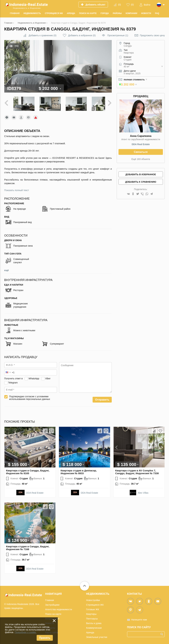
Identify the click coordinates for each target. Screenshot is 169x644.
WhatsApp (34, 377)
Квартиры (91, 612)
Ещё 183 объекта (141, 159)
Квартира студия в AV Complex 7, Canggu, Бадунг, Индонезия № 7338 (137, 470)
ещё (7, 269)
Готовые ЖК (93, 608)
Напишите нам (139, 618)
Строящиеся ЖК (95, 603)
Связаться (141, 152)
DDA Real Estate (141, 144)
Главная (50, 598)
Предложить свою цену (152, 35)
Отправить (102, 398)
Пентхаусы (92, 617)
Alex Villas (143, 491)
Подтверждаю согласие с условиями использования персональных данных (30, 396)
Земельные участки (97, 635)
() (119, 5)
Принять (45, 638)
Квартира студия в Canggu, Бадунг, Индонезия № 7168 (28, 546)
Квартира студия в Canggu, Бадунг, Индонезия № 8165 (28, 470)
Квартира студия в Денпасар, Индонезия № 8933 (79, 470)
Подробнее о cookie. (25, 632)
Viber (48, 377)
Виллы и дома (94, 621)
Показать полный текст (17, 189)
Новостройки (93, 598)
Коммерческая (94, 626)
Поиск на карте (53, 612)
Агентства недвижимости (59, 608)
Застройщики (52, 603)
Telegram (13, 381)
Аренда (90, 631)
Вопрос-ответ (52, 617)
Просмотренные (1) (118, 35)
